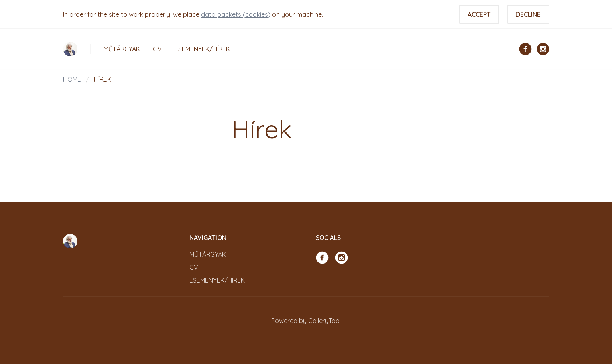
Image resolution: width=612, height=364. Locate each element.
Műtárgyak (122, 49)
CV (157, 49)
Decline (528, 14)
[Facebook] (525, 48)
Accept (479, 14)
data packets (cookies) (236, 14)
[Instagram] (543, 48)
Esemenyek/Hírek (202, 49)
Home (72, 79)
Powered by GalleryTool (306, 321)
